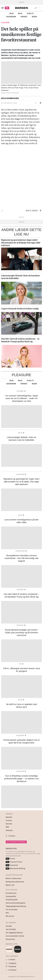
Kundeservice (11, 893)
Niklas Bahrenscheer (10, 98)
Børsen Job (10, 885)
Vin (20, 664)
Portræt (24, 17)
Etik (7, 913)
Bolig (20, 13)
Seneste (9, 824)
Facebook (11, 966)
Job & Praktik (11, 929)
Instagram (11, 963)
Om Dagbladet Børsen (14, 933)
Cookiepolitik (11, 896)
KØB (7, 8)
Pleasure (5, 23)
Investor (9, 820)
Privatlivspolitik (12, 900)
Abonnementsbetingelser (16, 903)
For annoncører (12, 909)
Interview (20, 474)
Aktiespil (9, 830)
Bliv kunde (10, 916)
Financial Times (14, 862)
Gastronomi (11, 17)
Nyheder (9, 817)
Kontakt (9, 926)
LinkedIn (10, 960)
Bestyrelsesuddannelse (15, 882)
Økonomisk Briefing (15, 868)
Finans (10, 859)
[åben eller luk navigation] (3, 8)
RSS (7, 827)
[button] (40, 8)
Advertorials (10, 939)
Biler (11, 13)
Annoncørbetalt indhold (15, 936)
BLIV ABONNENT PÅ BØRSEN (16, 842)
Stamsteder (20, 551)
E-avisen (12, 836)
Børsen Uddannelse (13, 878)
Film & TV (30, 13)
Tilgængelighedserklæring (16, 906)
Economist (12, 865)
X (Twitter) (11, 970)
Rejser (34, 17)
